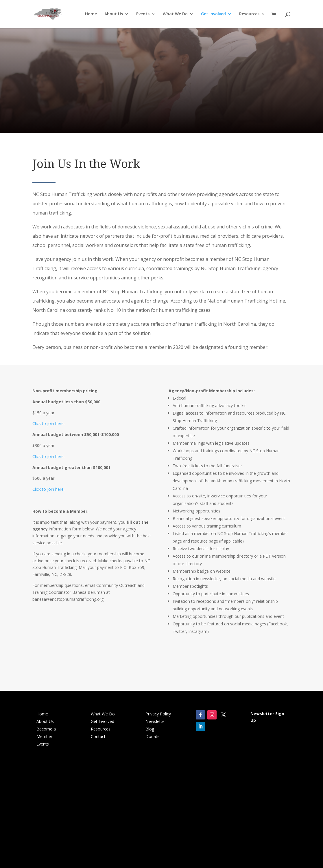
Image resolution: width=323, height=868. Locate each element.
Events (143, 15)
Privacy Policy (158, 714)
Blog (150, 729)
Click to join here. (48, 423)
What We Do (175, 15)
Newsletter (156, 721)
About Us (114, 15)
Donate (153, 736)
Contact (98, 736)
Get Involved (213, 15)
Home (91, 15)
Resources (249, 15)
